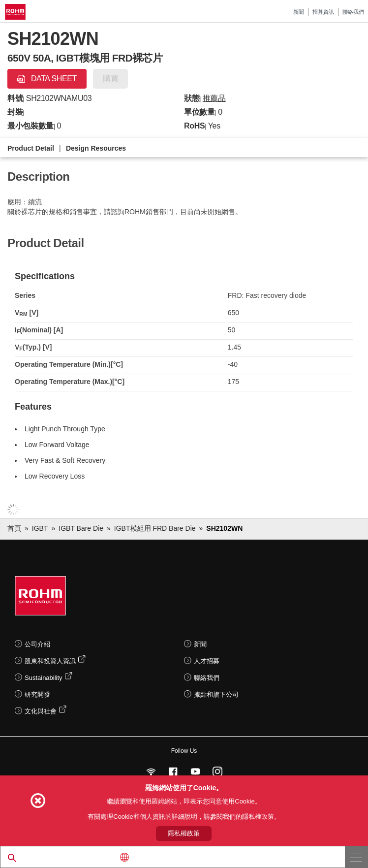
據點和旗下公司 (216, 694)
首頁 (14, 528)
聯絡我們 (353, 12)
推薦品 (214, 98)
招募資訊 (323, 12)
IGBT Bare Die (81, 528)
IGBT (40, 528)
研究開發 (37, 694)
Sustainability (44, 678)
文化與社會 (41, 711)
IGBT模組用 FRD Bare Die (155, 528)
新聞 (299, 12)
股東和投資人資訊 (50, 661)
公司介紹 (37, 644)
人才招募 (207, 661)
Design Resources (96, 148)
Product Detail (31, 148)
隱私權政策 (184, 833)
